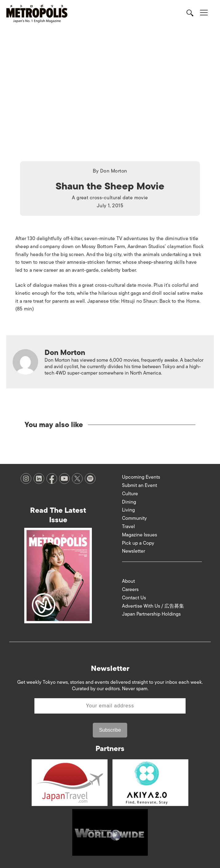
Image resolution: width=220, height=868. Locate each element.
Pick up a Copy (138, 543)
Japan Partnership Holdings (151, 614)
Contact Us (134, 598)
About (128, 581)
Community (134, 518)
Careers (130, 590)
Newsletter (134, 551)
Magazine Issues (139, 535)
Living (128, 510)
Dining (129, 502)
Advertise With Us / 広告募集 (153, 606)
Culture (130, 494)
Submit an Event (139, 485)
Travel (128, 527)
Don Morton (114, 171)
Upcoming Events (141, 477)
